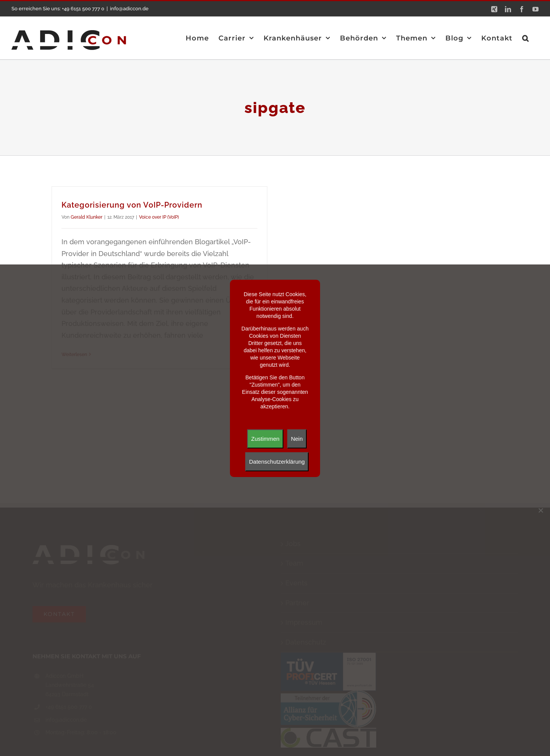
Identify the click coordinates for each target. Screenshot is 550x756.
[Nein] (540, 510)
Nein (297, 439)
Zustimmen (265, 439)
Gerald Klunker (87, 217)
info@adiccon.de (129, 9)
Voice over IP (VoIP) (159, 217)
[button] (526, 38)
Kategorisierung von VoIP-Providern (132, 205)
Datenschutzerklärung (277, 462)
